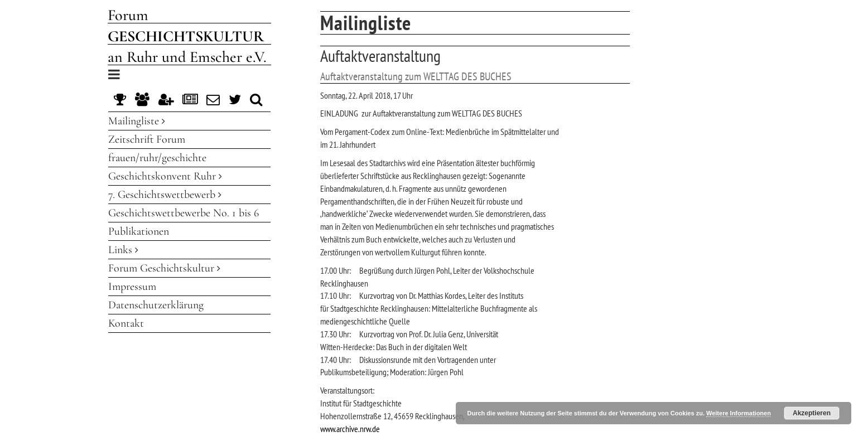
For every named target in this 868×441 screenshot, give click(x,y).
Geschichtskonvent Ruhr (165, 176)
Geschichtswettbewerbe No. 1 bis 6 (184, 213)
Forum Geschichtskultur (164, 268)
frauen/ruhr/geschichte (157, 158)
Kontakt (126, 323)
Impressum (132, 287)
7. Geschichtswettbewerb (165, 195)
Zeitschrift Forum (147, 139)
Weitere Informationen (739, 413)
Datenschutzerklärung (156, 305)
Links (123, 250)
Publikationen (139, 231)
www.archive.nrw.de (350, 429)
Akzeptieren (812, 413)
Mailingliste (137, 121)
